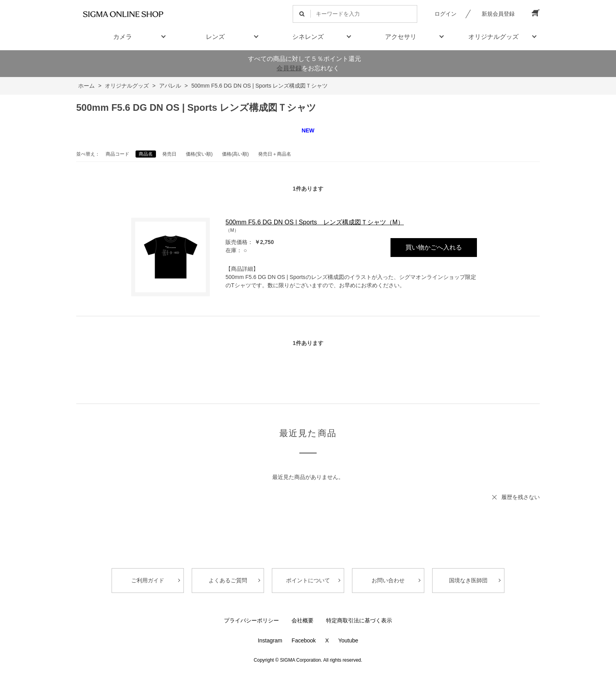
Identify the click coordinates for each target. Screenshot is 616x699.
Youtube (348, 640)
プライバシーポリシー (251, 620)
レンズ (215, 37)
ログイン (445, 14)
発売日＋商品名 (275, 154)
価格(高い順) (235, 154)
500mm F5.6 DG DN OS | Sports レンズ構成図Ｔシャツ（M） (315, 222)
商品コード (117, 154)
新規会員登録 (498, 14)
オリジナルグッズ (493, 37)
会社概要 (302, 620)
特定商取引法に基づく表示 (359, 620)
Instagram (270, 640)
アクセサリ (401, 37)
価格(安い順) (199, 154)
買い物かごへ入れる (434, 247)
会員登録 (289, 68)
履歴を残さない (521, 497)
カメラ (123, 37)
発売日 (169, 154)
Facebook (303, 640)
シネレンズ (308, 37)
